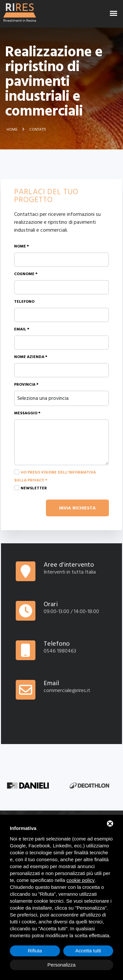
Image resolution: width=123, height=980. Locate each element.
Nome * (21, 246)
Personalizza (62, 965)
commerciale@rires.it (67, 690)
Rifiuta (35, 951)
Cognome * (26, 274)
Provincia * (26, 385)
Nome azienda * (31, 357)
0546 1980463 (60, 651)
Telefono (24, 302)
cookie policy (81, 880)
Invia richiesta (77, 508)
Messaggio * (27, 413)
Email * (22, 329)
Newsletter (34, 488)
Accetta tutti (88, 951)
